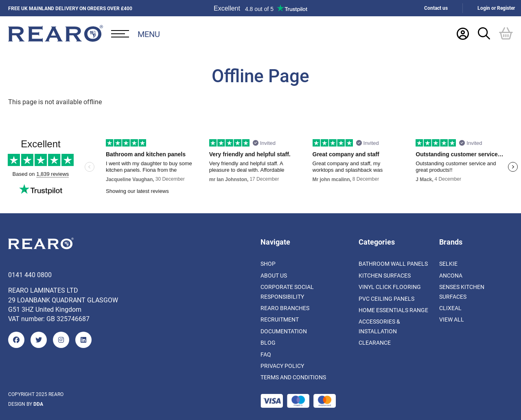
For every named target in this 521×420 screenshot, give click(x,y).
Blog (268, 342)
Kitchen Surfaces (385, 275)
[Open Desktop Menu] (136, 34)
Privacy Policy (282, 366)
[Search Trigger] (484, 33)
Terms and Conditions (293, 377)
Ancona (451, 275)
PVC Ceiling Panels (386, 299)
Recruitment (280, 319)
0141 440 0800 (30, 275)
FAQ (266, 354)
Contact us (436, 8)
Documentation (284, 331)
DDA (38, 404)
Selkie (448, 264)
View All (452, 319)
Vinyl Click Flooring (390, 287)
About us (274, 275)
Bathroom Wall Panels (393, 264)
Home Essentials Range (393, 310)
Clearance (375, 342)
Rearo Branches (285, 308)
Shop (268, 264)
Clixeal (450, 308)
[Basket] (506, 33)
